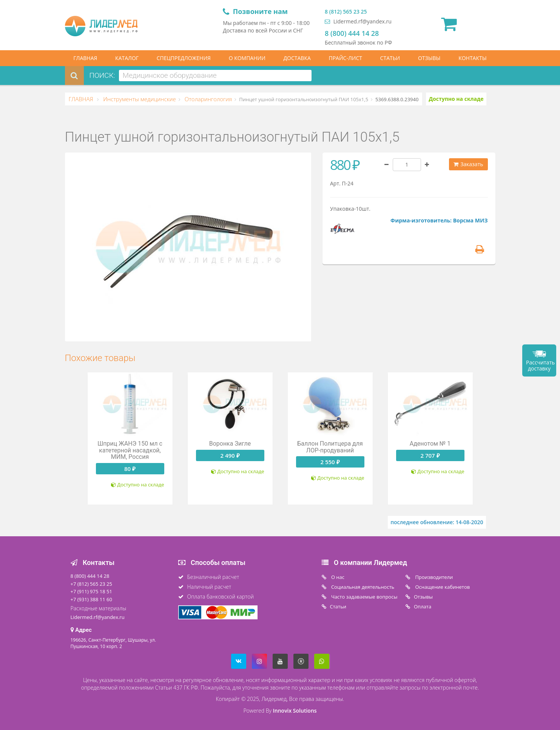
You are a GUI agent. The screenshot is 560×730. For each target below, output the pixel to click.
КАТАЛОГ (127, 58)
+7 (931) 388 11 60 (91, 599)
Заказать (468, 164)
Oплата (423, 607)
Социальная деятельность (362, 587)
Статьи (338, 607)
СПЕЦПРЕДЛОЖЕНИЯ (184, 58)
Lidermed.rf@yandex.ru (358, 21)
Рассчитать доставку (540, 366)
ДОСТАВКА (297, 58)
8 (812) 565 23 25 (346, 12)
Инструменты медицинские (139, 99)
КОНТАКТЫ (472, 58)
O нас (337, 577)
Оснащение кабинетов (442, 587)
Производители (433, 577)
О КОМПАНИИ (247, 58)
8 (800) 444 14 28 (352, 33)
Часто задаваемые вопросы (364, 597)
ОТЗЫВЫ (429, 58)
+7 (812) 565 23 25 (91, 584)
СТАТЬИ (390, 58)
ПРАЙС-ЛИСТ (345, 58)
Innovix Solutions (295, 711)
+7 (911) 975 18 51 (91, 591)
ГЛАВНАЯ (85, 58)
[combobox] (215, 76)
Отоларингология (207, 99)
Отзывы (423, 597)
